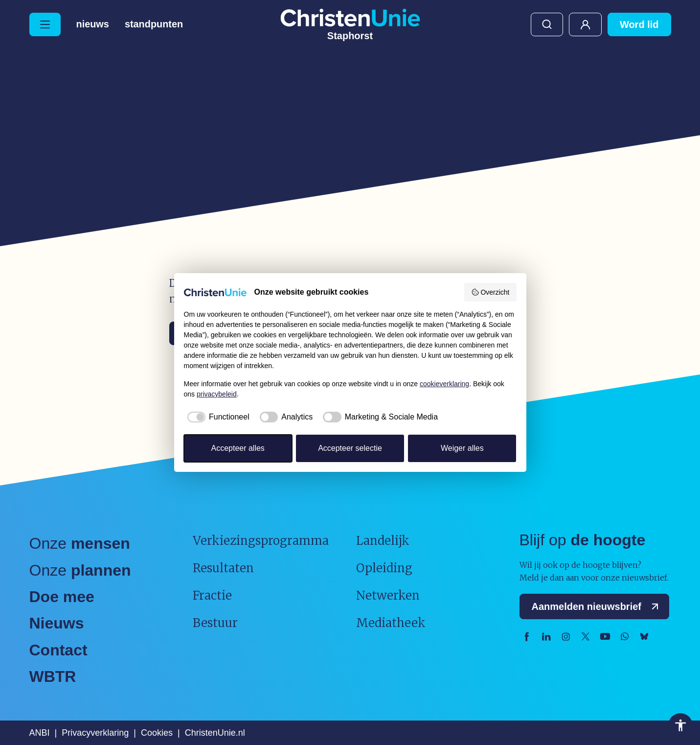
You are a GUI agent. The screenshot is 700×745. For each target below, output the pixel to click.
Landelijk (383, 541)
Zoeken (547, 24)
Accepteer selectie (350, 448)
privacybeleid (217, 394)
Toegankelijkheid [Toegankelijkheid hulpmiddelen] (680, 725)
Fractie (212, 595)
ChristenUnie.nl (215, 733)
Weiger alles (462, 448)
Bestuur (215, 623)
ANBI (40, 733)
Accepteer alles (237, 448)
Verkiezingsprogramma (261, 541)
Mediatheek (391, 623)
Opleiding (384, 568)
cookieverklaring (444, 384)
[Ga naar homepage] (350, 24)
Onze (80, 543)
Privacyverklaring (95, 733)
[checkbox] (217, 417)
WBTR (53, 676)
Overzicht (490, 292)
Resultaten (223, 568)
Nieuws (93, 24)
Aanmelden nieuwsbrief (598, 606)
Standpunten (154, 24)
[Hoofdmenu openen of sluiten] (45, 24)
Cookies (157, 733)
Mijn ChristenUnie (585, 24)
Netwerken (388, 595)
